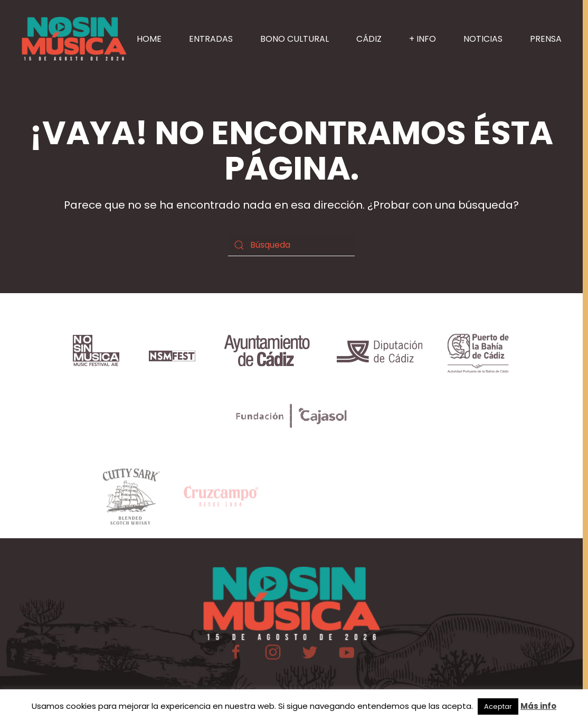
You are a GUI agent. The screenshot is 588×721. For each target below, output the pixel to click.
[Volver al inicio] (74, 39)
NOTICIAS (483, 39)
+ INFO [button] (423, 39)
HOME (149, 39)
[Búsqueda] (291, 245)
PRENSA (546, 39)
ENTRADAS (211, 39)
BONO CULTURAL (295, 39)
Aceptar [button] (498, 706)
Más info (538, 706)
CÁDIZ (369, 39)
